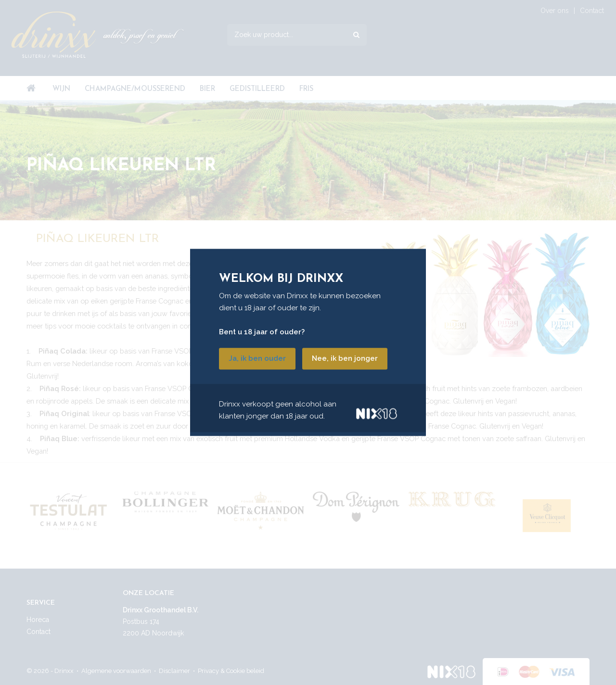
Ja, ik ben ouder (257, 359)
